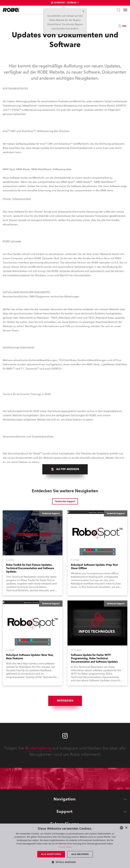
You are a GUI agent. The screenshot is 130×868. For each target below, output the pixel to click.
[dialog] (65, 846)
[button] (65, 862)
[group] (65, 469)
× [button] (126, 828)
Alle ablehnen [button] (80, 854)
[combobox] (122, 828)
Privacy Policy (65, 847)
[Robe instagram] (65, 736)
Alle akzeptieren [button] (51, 854)
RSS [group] (122, 26)
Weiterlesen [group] (65, 701)
